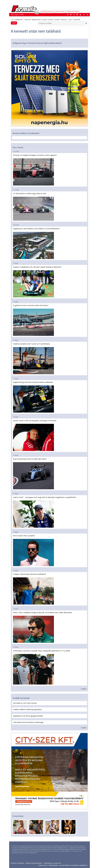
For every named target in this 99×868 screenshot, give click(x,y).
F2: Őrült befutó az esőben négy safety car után (33, 207)
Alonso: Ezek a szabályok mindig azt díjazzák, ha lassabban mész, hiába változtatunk (43, 627)
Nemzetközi (36, 20)
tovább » (84, 689)
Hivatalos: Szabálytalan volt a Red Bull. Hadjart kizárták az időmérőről (37, 282)
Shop (14, 23)
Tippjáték (77, 20)
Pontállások (60, 12)
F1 (13, 20)
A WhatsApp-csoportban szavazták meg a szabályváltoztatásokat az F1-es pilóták (42, 667)
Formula (19, 20)
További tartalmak (21, 698)
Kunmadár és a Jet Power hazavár (25, 703)
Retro (51, 20)
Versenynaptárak (73, 12)
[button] (87, 15)
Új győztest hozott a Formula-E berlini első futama (33, 320)
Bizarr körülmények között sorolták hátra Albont (33, 474)
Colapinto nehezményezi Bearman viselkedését (33, 589)
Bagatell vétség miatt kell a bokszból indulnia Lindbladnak (33, 397)
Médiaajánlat (53, 865)
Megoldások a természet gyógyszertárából (28, 716)
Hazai (45, 20)
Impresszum (43, 865)
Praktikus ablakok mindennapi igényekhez (27, 709)
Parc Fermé (18, 147)
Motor (27, 20)
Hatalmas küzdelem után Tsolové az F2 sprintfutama (33, 359)
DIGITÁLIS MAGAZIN (47, 12)
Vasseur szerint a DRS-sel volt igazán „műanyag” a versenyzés (35, 435)
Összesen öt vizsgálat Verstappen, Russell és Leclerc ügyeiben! (35, 170)
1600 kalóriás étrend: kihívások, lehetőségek (28, 722)
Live (70, 20)
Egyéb (57, 20)
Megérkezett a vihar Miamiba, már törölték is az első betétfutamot (36, 243)
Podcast (64, 20)
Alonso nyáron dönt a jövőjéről (33, 550)
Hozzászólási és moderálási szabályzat (73, 865)
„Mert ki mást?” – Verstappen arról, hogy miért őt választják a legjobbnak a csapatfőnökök (44, 512)
